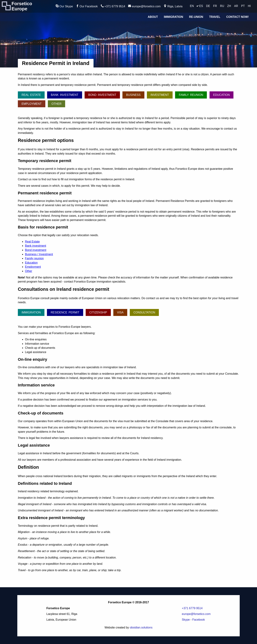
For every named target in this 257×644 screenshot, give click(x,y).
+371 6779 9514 (113, 6)
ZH (229, 6)
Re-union (196, 17)
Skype (186, 620)
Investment (160, 95)
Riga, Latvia (173, 6)
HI (249, 6)
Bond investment (102, 95)
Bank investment (65, 95)
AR (236, 6)
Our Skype (64, 6)
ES (201, 6)
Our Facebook (87, 6)
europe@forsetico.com (144, 6)
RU (222, 6)
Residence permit (65, 312)
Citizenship (98, 312)
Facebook (198, 620)
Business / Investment (39, 254)
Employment (32, 104)
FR (215, 6)
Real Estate (31, 95)
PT (243, 6)
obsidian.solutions (141, 627)
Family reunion (191, 95)
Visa (120, 312)
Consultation (144, 312)
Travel (215, 17)
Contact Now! (238, 17)
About (153, 17)
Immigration (173, 17)
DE (208, 6)
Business (133, 95)
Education (221, 95)
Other (56, 104)
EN (192, 6)
